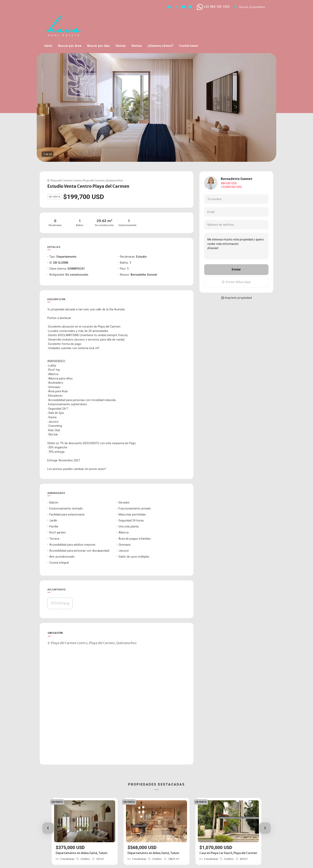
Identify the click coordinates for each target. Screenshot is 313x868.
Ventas (121, 46)
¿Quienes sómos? (160, 46)
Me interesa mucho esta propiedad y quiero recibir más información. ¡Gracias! (236, 246)
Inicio (48, 46)
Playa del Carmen (94, 180)
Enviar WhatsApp (236, 282)
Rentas (137, 46)
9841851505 (229, 183)
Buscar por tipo (99, 46)
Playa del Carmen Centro (66, 180)
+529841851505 (231, 187)
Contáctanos (189, 46)
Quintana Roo (114, 180)
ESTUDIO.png (60, 603)
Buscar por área (70, 46)
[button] (48, 828)
